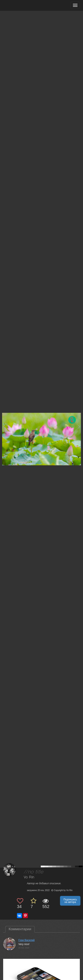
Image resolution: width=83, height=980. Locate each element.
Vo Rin (29, 877)
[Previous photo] (4, 427)
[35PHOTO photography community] (20, 5)
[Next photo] (79, 427)
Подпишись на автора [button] (70, 901)
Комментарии (20, 929)
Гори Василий (27, 940)
